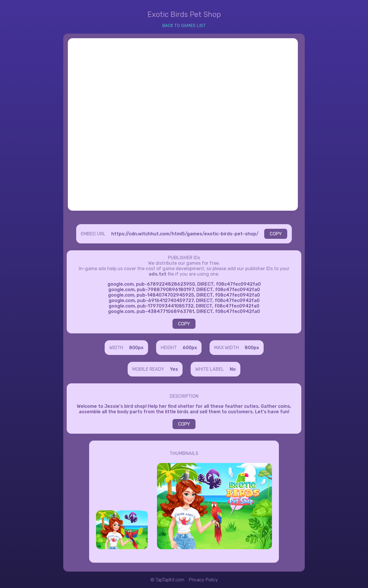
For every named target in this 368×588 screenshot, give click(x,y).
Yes (174, 369)
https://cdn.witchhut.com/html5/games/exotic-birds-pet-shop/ (185, 234)
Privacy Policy (203, 580)
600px (190, 348)
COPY (276, 234)
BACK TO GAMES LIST (184, 26)
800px (136, 348)
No (233, 369)
